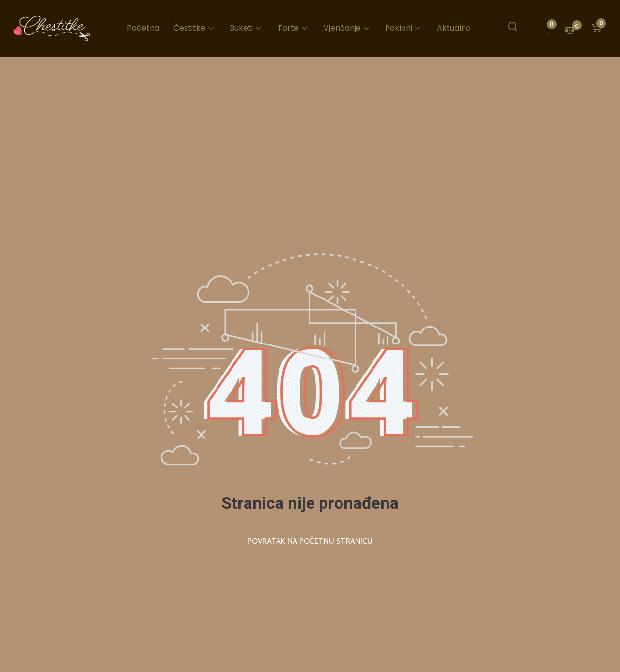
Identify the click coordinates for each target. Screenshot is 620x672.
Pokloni (404, 28)
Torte (294, 28)
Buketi (248, 28)
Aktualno (454, 28)
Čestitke (196, 28)
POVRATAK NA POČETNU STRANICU (310, 541)
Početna (145, 28)
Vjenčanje (348, 28)
